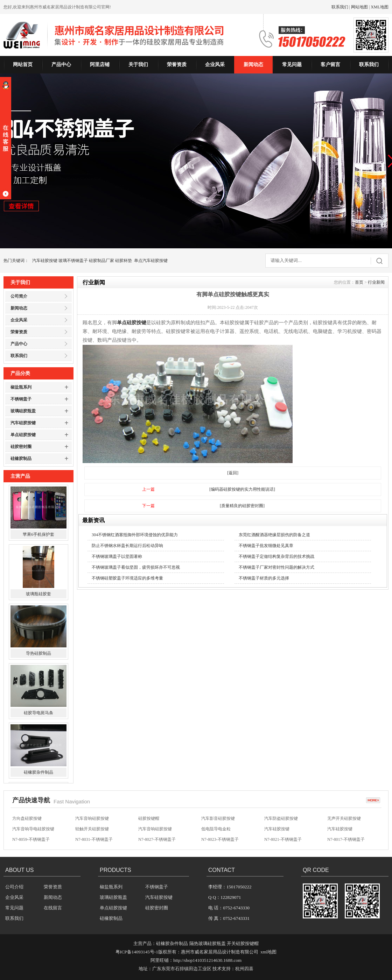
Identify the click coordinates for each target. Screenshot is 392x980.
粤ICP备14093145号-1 (137, 952)
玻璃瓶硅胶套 (38, 595)
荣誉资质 (177, 65)
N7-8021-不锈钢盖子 (283, 839)
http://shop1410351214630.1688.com (207, 960)
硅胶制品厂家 (101, 261)
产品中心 (61, 65)
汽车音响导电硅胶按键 (33, 829)
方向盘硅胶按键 (27, 818)
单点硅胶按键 (23, 435)
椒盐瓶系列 (21, 387)
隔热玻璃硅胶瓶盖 (208, 943)
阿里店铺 (100, 65)
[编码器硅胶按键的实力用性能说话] (242, 489)
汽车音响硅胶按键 (92, 818)
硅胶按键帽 (149, 818)
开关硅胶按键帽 (243, 943)
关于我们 (138, 65)
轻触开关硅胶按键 (92, 829)
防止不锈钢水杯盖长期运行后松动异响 (127, 546)
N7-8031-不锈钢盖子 (94, 839)
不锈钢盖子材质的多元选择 (264, 578)
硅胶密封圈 (21, 447)
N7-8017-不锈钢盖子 (346, 839)
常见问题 (292, 65)
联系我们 (340, 7)
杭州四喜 (244, 969)
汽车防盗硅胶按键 (281, 818)
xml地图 (268, 952)
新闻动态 (253, 65)
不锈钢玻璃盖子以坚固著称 (117, 556)
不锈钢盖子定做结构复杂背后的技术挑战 (276, 556)
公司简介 (19, 296)
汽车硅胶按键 (45, 261)
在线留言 (53, 908)
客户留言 (330, 65)
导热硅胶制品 (38, 654)
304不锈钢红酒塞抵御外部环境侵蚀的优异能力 (135, 535)
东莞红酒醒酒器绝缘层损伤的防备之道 (274, 535)
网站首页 (23, 65)
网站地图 (359, 7)
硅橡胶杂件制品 (38, 773)
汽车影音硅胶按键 (218, 818)
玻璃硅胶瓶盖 (23, 411)
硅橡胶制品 (21, 459)
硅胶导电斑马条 (38, 714)
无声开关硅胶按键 (344, 818)
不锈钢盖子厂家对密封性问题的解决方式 (276, 567)
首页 (359, 282)
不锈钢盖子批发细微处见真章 (266, 546)
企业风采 (215, 65)
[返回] (233, 473)
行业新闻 (376, 282)
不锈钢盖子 (21, 399)
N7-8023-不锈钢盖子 (220, 839)
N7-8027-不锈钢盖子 (157, 839)
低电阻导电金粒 (216, 829)
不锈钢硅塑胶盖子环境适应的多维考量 (127, 578)
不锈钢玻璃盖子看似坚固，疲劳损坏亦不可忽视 (136, 567)
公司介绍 (14, 887)
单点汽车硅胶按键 (151, 261)
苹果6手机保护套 (38, 535)
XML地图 (380, 7)
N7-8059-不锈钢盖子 (31, 839)
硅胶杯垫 (124, 261)
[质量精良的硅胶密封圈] (242, 506)
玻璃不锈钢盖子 (73, 261)
